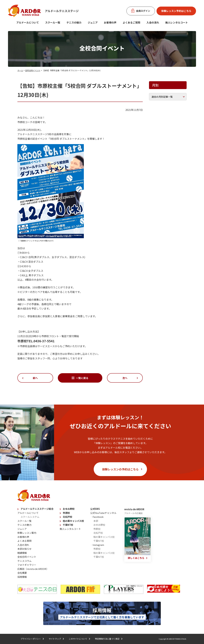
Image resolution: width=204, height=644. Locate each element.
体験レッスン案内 (27, 533)
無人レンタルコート (70, 529)
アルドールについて (28, 22)
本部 (96, 521)
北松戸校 (68, 517)
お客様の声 (110, 22)
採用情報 (22, 577)
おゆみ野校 (69, 509)
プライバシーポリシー (31, 639)
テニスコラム (24, 561)
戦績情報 (22, 553)
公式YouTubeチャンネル (103, 513)
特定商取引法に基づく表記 (107, 639)
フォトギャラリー (27, 565)
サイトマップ (55, 639)
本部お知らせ (24, 549)
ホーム (20, 70)
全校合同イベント (33, 70)
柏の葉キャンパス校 (73, 521)
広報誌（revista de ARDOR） (33, 569)
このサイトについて (78, 639)
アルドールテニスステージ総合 (37, 509)
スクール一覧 (53, 22)
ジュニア (93, 22)
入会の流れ (153, 22)
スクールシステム (30, 517)
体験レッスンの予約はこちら (120, 469)
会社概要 (22, 573)
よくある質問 (24, 541)
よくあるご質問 (131, 22)
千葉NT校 (68, 525)
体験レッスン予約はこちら (176, 11)
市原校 (66, 513)
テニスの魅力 (74, 22)
